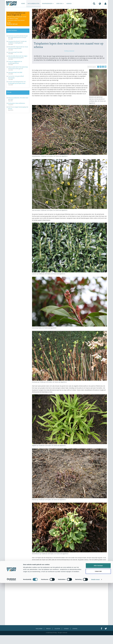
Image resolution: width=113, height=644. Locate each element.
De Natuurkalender (69, 51)
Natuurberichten (34, 3)
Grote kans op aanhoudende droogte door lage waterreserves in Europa (18, 37)
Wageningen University (91, 567)
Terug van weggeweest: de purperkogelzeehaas (15, 62)
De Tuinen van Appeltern (53, 567)
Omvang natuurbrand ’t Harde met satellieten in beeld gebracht (17, 42)
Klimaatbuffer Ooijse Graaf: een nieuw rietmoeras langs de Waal (18, 48)
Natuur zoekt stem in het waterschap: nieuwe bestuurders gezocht (18, 68)
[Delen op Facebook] (98, 67)
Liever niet (98, 632)
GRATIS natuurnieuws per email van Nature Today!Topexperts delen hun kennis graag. (17, 20)
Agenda (69, 3)
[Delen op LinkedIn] (103, 67)
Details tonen (95, 641)
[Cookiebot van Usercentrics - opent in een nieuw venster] (11, 641)
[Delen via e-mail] (105, 67)
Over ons (60, 3)
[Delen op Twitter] (101, 67)
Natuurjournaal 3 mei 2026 (15, 52)
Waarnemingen (48, 3)
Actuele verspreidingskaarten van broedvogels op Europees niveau (17, 82)
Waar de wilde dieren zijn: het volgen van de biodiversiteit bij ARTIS (18, 57)
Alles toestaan (98, 627)
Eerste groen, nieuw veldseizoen (17, 103)
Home (23, 3)
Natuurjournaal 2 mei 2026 (15, 72)
